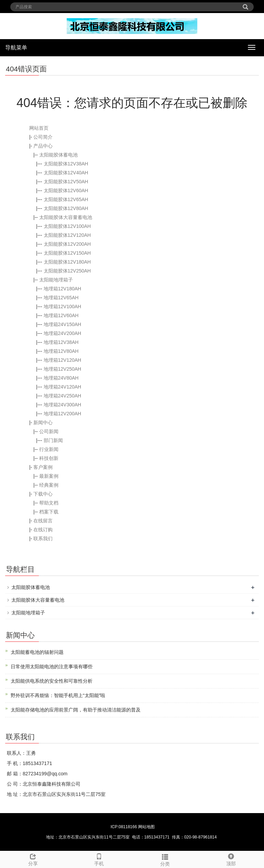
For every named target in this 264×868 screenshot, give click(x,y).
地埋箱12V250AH (63, 369)
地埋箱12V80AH (61, 351)
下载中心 (43, 494)
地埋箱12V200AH (63, 414)
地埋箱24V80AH (61, 378)
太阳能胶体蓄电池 (58, 155)
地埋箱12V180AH (63, 289)
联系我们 (43, 539)
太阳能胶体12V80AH (66, 208)
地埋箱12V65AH (61, 298)
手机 (99, 859)
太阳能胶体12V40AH (66, 173)
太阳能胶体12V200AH (67, 244)
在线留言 (43, 521)
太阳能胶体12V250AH (67, 271)
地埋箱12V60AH (61, 315)
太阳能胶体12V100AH (67, 226)
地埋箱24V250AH (63, 396)
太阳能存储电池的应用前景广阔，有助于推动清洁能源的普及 (76, 710)
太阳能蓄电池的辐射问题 (37, 652)
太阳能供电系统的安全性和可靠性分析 (52, 681)
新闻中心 (43, 423)
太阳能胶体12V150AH (67, 253)
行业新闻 (49, 449)
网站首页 (39, 128)
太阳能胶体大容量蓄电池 (66, 217)
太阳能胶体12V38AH (66, 164)
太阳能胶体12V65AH (66, 199)
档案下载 (49, 512)
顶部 (231, 859)
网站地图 (146, 827)
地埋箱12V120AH (63, 360)
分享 (33, 859)
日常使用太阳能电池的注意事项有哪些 (52, 667)
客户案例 (43, 467)
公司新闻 (49, 431)
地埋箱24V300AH (63, 405)
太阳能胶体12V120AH (67, 235)
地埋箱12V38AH (61, 342)
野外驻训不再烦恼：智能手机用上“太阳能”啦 (58, 695)
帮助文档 (49, 503)
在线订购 (43, 530)
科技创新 (49, 458)
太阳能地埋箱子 (56, 280)
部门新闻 (53, 440)
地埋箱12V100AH (63, 306)
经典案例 (49, 485)
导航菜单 (16, 48)
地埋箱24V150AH (63, 324)
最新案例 (49, 476)
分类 (165, 859)
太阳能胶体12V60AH (66, 190)
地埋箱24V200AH (63, 333)
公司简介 (43, 137)
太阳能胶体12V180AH (67, 262)
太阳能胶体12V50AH (66, 182)
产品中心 (43, 146)
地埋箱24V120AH (63, 387)
